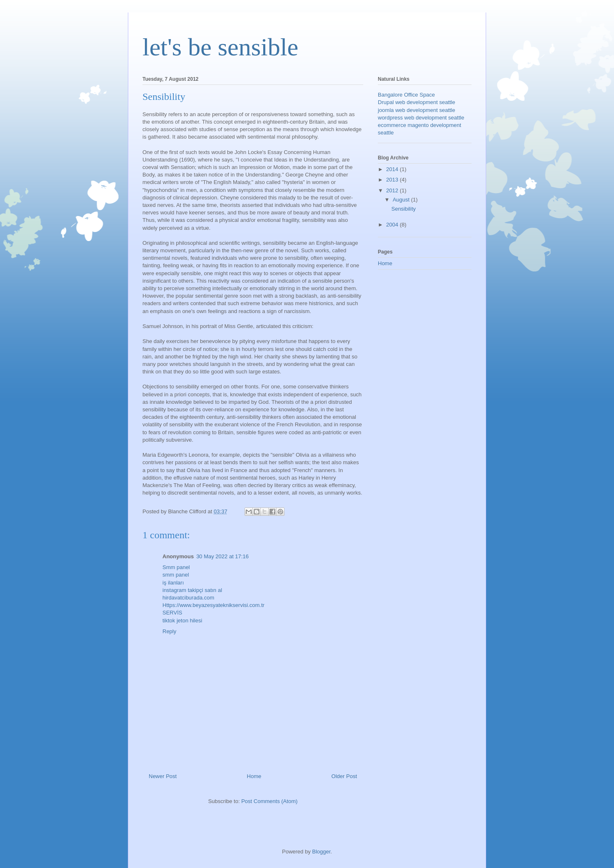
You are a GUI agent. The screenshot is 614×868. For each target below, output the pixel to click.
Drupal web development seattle (417, 102)
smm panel (176, 575)
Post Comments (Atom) (269, 801)
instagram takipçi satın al (192, 590)
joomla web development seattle (417, 110)
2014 (393, 169)
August (402, 200)
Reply (169, 631)
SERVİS (172, 613)
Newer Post (163, 776)
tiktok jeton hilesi (182, 621)
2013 (393, 180)
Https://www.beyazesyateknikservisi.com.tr (213, 605)
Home (254, 776)
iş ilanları (173, 583)
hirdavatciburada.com (188, 598)
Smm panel (176, 567)
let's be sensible (220, 47)
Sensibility (403, 209)
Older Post (344, 776)
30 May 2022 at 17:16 (222, 556)
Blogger (321, 852)
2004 (393, 225)
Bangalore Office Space (406, 95)
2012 (393, 190)
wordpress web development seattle (421, 118)
